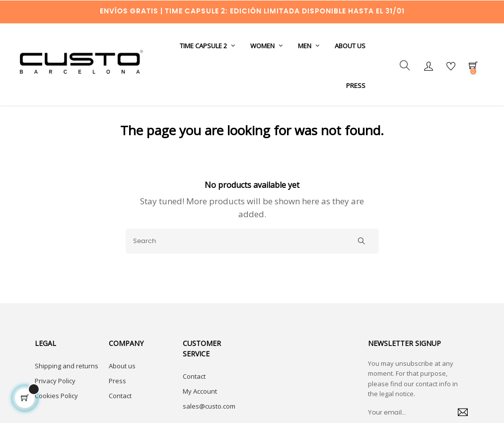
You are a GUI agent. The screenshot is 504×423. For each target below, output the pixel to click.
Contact (120, 415)
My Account (200, 411)
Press (117, 400)
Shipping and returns (67, 385)
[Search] (252, 260)
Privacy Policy (55, 400)
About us (122, 385)
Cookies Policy (56, 415)
